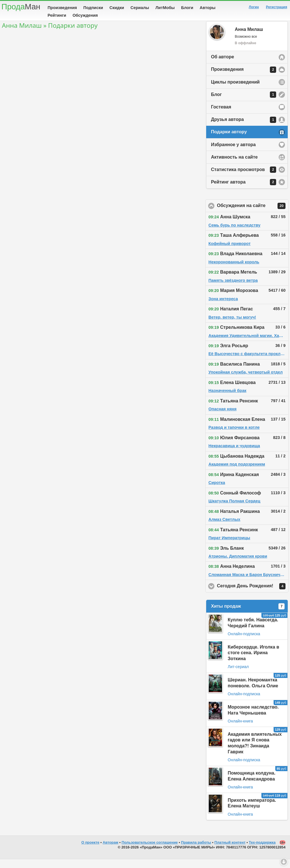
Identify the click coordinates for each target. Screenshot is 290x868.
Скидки (117, 8)
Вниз (284, 862)
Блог (244, 103)
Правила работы (196, 851)
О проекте (90, 851)
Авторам (111, 851)
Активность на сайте (234, 166)
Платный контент (230, 851)
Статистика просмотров (244, 178)
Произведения (62, 8)
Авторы (208, 8)
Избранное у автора (233, 153)
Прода (21, 7)
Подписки (93, 8)
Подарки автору (229, 141)
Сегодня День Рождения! (253, 595)
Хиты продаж (248, 615)
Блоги (187, 8)
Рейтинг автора (244, 191)
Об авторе (222, 66)
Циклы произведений (235, 91)
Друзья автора (244, 129)
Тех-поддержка (262, 851)
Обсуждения (85, 15)
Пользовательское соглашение (150, 851)
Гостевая (221, 116)
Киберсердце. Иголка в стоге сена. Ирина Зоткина (253, 662)
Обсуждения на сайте (253, 215)
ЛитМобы (165, 8)
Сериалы (140, 8)
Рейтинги (57, 15)
